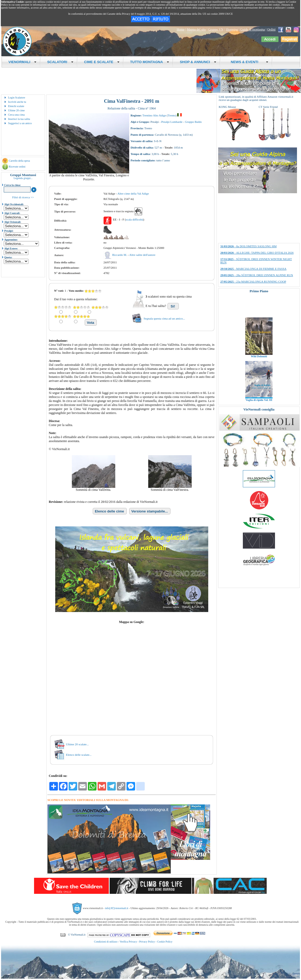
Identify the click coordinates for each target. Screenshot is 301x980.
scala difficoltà (134, 219)
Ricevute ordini (17, 167)
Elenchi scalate (16, 106)
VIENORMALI (23, 62)
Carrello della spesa (19, 161)
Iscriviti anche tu (17, 102)
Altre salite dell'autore (142, 255)
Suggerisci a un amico (20, 123)
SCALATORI (60, 62)
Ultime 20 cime (16, 110)
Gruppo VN (216, 29)
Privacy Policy (147, 942)
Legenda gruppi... (23, 178)
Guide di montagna (252, 29)
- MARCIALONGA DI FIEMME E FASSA (253, 269)
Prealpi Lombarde (172, 122)
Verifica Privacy (128, 942)
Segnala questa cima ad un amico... (164, 318)
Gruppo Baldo (193, 122)
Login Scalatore (17, 98)
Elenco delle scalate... (79, 755)
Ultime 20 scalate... (77, 744)
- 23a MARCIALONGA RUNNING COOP (253, 282)
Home (181, 29)
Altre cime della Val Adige (133, 193)
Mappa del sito (196, 29)
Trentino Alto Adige (154, 115)
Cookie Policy (165, 942)
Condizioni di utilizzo (106, 942)
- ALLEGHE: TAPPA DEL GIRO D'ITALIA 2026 (257, 253)
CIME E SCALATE (102, 62)
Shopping (232, 29)
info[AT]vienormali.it (117, 908)
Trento (172, 115)
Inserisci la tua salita (19, 119)
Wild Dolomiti (259, 364)
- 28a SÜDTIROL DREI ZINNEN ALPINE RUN (257, 275)
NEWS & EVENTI (248, 62)
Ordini (271, 29)
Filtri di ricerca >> (23, 197)
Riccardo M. (120, 255)
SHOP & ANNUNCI (198, 62)
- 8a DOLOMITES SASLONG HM (248, 246)
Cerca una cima (16, 115)
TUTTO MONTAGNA (150, 62)
